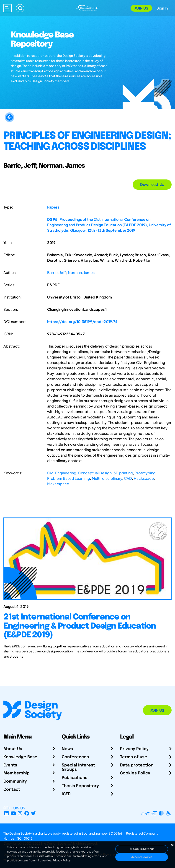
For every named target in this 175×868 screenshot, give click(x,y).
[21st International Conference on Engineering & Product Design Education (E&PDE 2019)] (87, 633)
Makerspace (58, 484)
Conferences (75, 757)
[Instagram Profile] (20, 813)
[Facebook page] (27, 813)
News (67, 749)
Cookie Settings (142, 849)
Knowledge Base (20, 757)
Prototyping (145, 473)
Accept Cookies (142, 857)
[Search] (20, 8)
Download (152, 184)
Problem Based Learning (69, 478)
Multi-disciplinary (107, 478)
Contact (12, 790)
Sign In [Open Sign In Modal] (162, 8)
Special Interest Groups (78, 768)
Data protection (137, 765)
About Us (13, 749)
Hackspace (144, 478)
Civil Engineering (62, 473)
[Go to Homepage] (87, 8)
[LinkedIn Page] (6, 813)
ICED (66, 794)
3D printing (123, 473)
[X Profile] (34, 813)
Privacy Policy (134, 749)
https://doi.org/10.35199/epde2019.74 (82, 322)
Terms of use (134, 757)
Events (10, 765)
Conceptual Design (95, 473)
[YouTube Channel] (13, 813)
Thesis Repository (80, 786)
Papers (53, 207)
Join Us (141, 8)
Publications (75, 778)
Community (15, 781)
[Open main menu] (8, 8)
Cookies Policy (135, 773)
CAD (128, 478)
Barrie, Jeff (57, 272)
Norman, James (81, 272)
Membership (17, 773)
